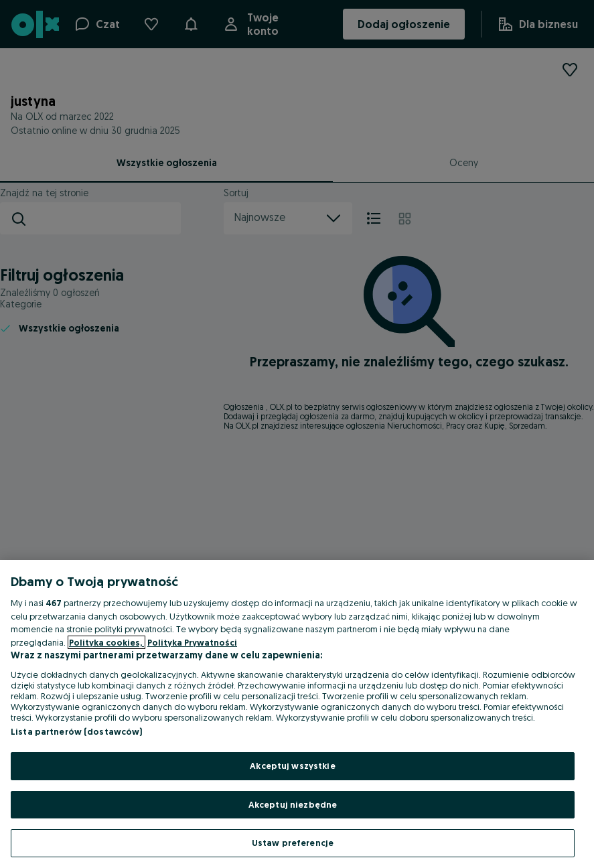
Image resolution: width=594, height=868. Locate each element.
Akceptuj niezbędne (293, 804)
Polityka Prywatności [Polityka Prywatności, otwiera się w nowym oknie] (192, 642)
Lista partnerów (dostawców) (77, 731)
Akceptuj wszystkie (292, 766)
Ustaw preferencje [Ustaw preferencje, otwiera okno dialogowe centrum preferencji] (293, 843)
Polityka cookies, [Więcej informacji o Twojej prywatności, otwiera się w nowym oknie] (106, 642)
